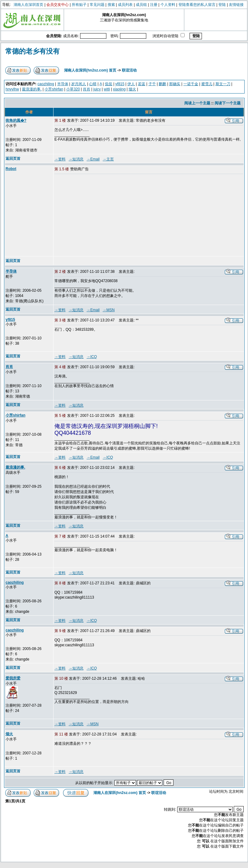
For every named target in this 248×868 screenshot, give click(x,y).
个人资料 (168, 5)
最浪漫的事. (32, 89)
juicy (97, 89)
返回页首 (13, 159)
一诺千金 (191, 84)
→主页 (108, 159)
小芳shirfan (54, 89)
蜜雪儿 (207, 84)
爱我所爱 (13, 678)
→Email (93, 159)
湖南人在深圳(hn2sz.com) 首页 (90, 70)
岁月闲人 (79, 84)
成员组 (141, 5)
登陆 (222, 5)
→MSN (109, 310)
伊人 (131, 84)
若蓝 (142, 84)
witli (107, 89)
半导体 (63, 84)
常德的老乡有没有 (32, 51)
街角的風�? (16, 120)
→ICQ (92, 357)
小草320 (73, 89)
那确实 (175, 84)
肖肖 (87, 89)
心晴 (93, 84)
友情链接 (236, 5)
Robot (11, 169)
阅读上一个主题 (197, 103)
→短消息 (76, 159)
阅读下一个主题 (228, 103)
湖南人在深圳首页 (28, 5)
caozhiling (46, 84)
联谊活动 (129, 70)
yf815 (120, 84)
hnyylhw (12, 89)
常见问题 (97, 5)
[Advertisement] (102, 216)
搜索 (111, 5)
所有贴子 (79, 5)
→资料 (60, 159)
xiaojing (119, 89)
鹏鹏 (162, 84)
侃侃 (109, 84)
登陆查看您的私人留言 (197, 5)
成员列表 (125, 5)
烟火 (132, 89)
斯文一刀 (223, 84)
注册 (154, 5)
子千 (152, 84)
